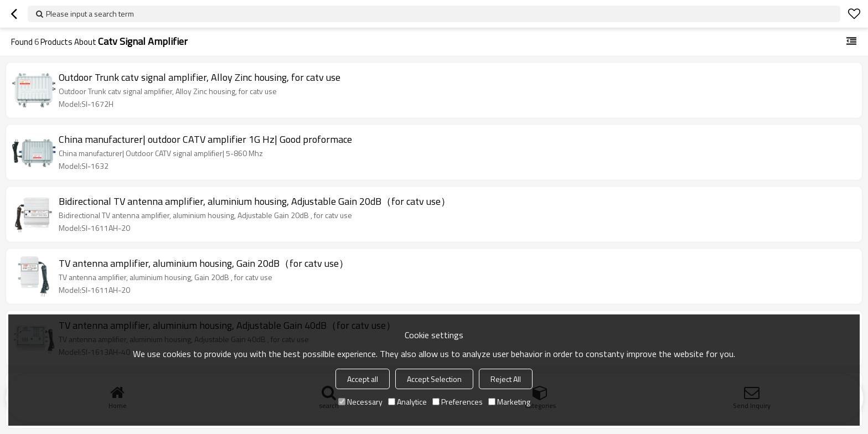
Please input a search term (90, 14)
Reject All (506, 379)
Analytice (407, 402)
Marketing (509, 402)
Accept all (363, 379)
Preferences (458, 402)
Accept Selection (434, 379)
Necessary (360, 402)
